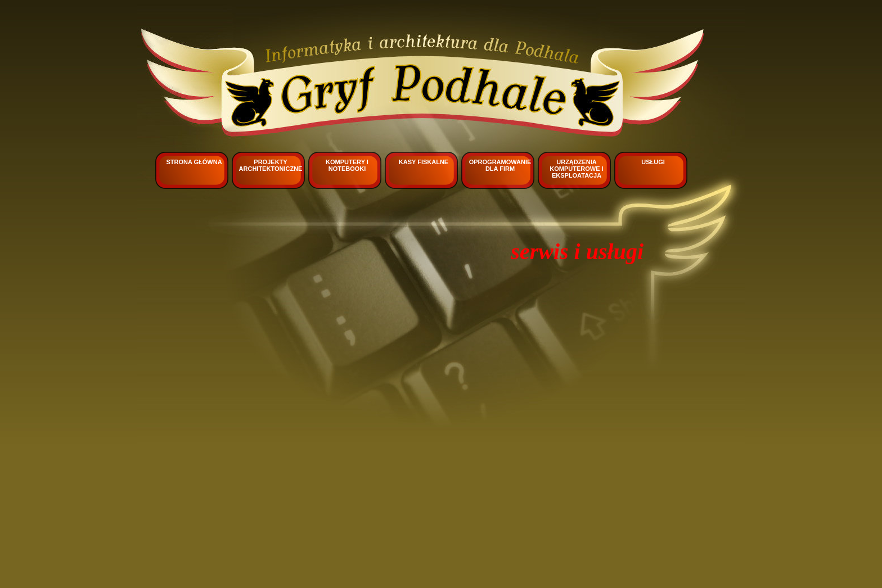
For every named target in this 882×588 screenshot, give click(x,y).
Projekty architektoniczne (271, 165)
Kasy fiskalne (424, 162)
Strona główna (194, 162)
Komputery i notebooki (347, 165)
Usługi (653, 162)
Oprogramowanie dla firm (500, 165)
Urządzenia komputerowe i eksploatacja (576, 169)
